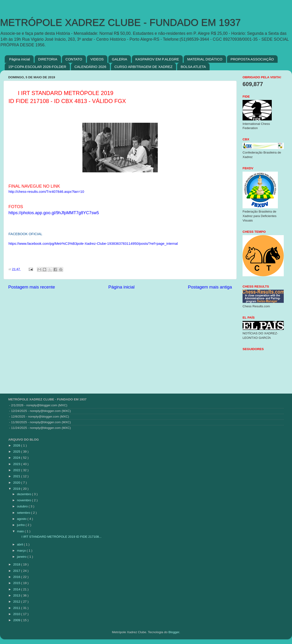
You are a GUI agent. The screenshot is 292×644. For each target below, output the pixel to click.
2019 (17, 489)
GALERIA (120, 59)
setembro (24, 513)
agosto (22, 519)
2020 (17, 483)
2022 (17, 470)
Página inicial (20, 59)
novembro (24, 500)
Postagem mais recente (32, 287)
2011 (17, 608)
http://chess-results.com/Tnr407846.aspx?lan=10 (46, 192)
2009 (17, 620)
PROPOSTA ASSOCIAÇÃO (252, 59)
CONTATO (74, 59)
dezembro (24, 494)
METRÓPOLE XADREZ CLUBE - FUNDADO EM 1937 (120, 22)
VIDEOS (97, 59)
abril (20, 544)
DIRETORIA (48, 59)
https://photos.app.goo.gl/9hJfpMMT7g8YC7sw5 (54, 213)
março (22, 551)
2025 (17, 452)
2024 (17, 458)
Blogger (174, 632)
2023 (17, 464)
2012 (17, 602)
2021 (17, 476)
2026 (17, 445)
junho (21, 525)
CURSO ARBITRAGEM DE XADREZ (144, 67)
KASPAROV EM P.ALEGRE (157, 59)
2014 (17, 589)
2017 (17, 571)
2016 (17, 577)
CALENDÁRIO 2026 (90, 67)
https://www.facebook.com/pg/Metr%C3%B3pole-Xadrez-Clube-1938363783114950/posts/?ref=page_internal (93, 244)
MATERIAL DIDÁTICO (205, 59)
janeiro (22, 557)
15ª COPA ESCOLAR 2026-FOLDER (37, 67)
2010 (17, 614)
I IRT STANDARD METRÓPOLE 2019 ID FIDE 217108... (59, 537)
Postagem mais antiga (210, 287)
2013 (17, 595)
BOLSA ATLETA (193, 67)
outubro (23, 506)
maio (21, 531)
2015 (17, 583)
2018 (17, 564)
